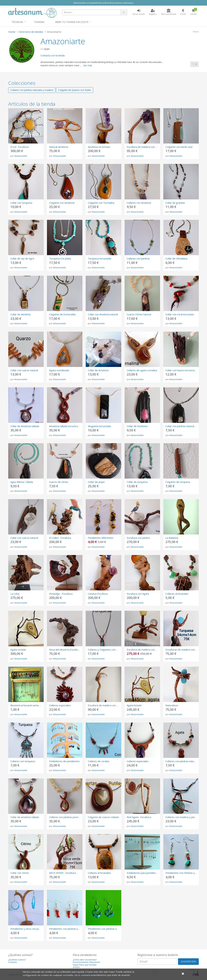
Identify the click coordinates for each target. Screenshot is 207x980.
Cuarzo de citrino (59, 482)
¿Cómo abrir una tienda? (85, 960)
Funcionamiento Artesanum (86, 962)
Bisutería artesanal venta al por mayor (32, 705)
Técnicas (17, 22)
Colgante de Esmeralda (62, 314)
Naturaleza (172, 705)
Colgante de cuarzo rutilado (103, 817)
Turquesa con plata (60, 258)
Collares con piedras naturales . (183, 761)
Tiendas (39, 22)
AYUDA (76, 967)
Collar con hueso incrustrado (181, 370)
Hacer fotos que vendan (85, 965)
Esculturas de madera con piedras (185, 650)
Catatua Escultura (98, 594)
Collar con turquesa (21, 203)
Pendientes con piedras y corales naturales (74, 929)
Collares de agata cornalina (142, 370)
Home (12, 32)
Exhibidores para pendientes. (143, 873)
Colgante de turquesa (178, 482)
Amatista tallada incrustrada (65, 426)
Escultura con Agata (138, 594)
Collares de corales (99, 761)
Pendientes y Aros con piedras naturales (33, 929)
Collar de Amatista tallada (25, 426)
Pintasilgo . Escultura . (61, 594)
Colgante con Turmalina (101, 203)
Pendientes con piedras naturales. (107, 929)
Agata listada (134, 705)
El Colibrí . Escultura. (60, 538)
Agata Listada (18, 650)
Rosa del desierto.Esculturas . (66, 650)
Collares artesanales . (100, 873)
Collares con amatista (139, 203)
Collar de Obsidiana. (177, 258)
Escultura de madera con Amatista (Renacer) (152, 147)
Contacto (13, 962)
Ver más (88, 65)
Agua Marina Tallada (22, 482)
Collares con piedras (138, 258)
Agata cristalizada (59, 370)
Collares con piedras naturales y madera (32, 90)
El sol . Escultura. (20, 147)
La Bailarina (172, 538)
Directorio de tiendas (31, 32)
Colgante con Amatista (62, 203)
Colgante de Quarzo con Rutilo (75, 90)
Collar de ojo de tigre (22, 258)
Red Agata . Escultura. (139, 817)
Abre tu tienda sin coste (72, 22)
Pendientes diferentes (101, 538)
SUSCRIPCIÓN (188, 962)
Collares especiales (60, 705)
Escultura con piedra (138, 538)
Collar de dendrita (20, 314)
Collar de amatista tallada (25, 817)
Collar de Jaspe (96, 482)
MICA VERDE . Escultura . (63, 873)
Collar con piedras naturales (181, 426)
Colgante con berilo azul (179, 147)
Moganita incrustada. (100, 426)
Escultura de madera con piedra (145, 650)
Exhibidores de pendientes (64, 761)
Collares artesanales (177, 594)
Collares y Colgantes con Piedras (106, 650)
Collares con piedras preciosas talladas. (71, 817)
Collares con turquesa (23, 761)
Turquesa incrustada (99, 258)
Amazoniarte (21, 156)
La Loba (15, 594)
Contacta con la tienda (53, 55)
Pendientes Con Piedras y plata (183, 873)
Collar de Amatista (98, 370)
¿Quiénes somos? (17, 960)
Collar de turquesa (137, 482)
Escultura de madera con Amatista (107, 705)
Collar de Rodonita (137, 426)
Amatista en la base (99, 147)
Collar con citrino (20, 873)
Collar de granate (175, 203)
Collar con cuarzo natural (24, 370)
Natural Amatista (59, 147)
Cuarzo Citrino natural (139, 314)
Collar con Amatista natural (103, 314)
